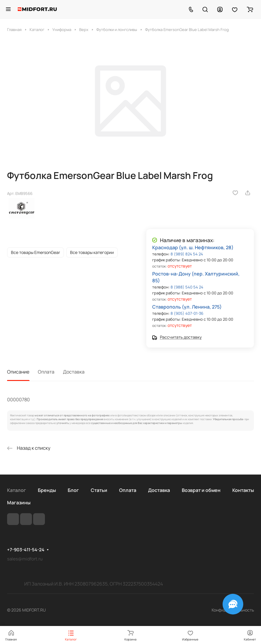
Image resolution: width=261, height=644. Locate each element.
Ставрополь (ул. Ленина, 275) (187, 307)
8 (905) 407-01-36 (187, 313)
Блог (73, 490)
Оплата (46, 372)
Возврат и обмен (201, 490)
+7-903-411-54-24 (26, 550)
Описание (18, 372)
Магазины (19, 503)
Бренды (47, 490)
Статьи (99, 490)
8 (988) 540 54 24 (187, 287)
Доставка (74, 372)
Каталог (17, 490)
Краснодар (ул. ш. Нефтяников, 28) (193, 247)
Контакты (243, 490)
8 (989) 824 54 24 (187, 254)
